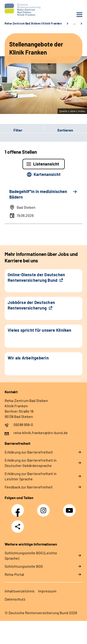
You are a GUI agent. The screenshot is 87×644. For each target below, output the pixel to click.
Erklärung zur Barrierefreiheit (29, 452)
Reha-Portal (14, 574)
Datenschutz (15, 599)
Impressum (47, 591)
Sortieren (65, 130)
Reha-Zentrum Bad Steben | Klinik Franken (33, 23)
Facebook (19, 508)
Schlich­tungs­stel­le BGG (24, 566)
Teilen (18, 527)
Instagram (45, 508)
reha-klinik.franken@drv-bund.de (41, 433)
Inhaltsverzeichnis (20, 591)
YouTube (70, 508)
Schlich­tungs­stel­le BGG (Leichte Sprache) (31, 555)
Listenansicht (46, 164)
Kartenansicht (47, 174)
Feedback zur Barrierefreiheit (29, 487)
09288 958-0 (23, 425)
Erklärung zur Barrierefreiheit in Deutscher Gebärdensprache (31, 463)
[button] (22, 130)
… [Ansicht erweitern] (74, 23)
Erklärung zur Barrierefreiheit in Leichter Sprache (31, 476)
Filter (11, 130)
